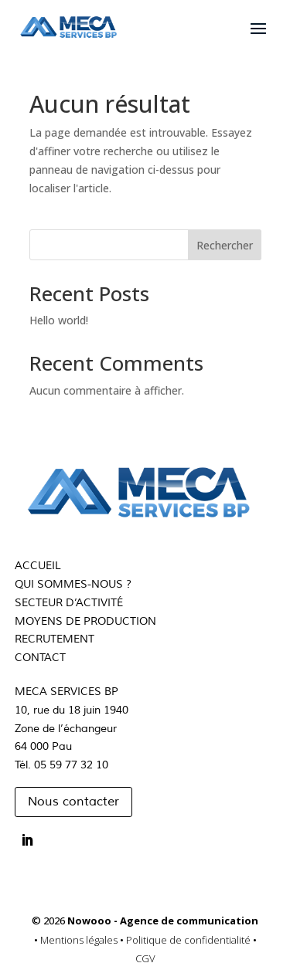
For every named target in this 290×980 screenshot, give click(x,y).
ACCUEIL (38, 566)
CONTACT (40, 658)
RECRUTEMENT (55, 639)
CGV (145, 958)
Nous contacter (73, 802)
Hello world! (59, 320)
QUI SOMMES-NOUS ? (73, 584)
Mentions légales (80, 940)
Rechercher (225, 245)
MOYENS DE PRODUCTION (85, 621)
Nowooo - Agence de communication (163, 921)
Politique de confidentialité (189, 940)
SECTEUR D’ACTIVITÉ (69, 603)
